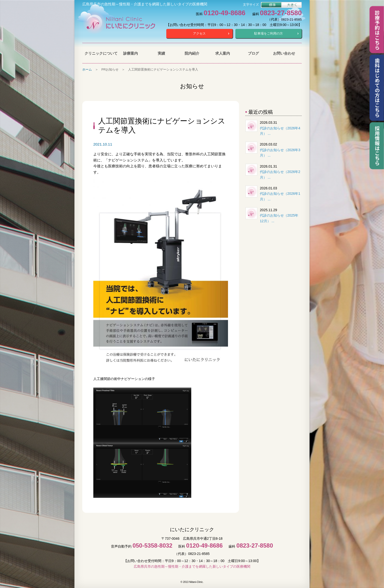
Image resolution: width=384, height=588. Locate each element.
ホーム (87, 69)
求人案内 (223, 53)
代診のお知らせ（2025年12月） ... (279, 218)
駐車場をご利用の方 (269, 33)
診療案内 (131, 53)
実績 (161, 53)
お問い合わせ (284, 53)
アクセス (199, 33)
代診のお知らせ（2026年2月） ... (280, 175)
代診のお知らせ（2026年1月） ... (280, 196)
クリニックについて (100, 53)
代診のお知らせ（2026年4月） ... (280, 131)
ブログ (253, 53)
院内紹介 (192, 53)
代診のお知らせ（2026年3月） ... (280, 153)
